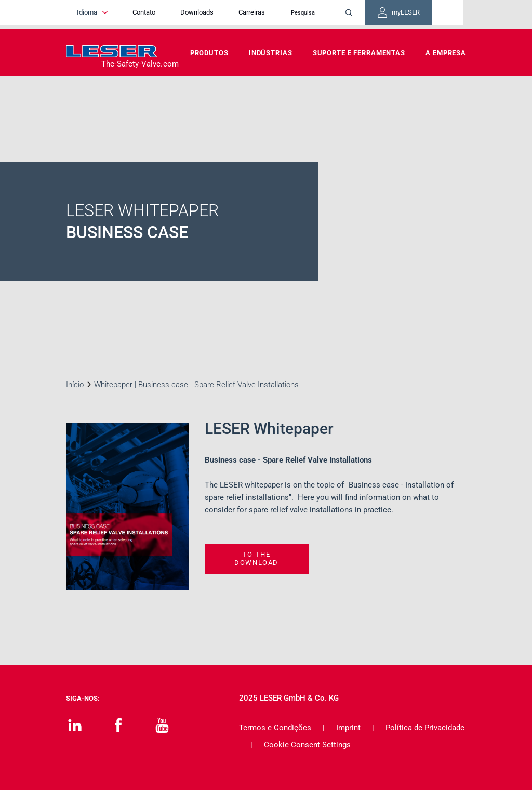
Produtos (209, 53)
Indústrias (271, 53)
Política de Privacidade (425, 728)
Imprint (348, 728)
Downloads (221, 14)
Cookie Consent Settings (307, 745)
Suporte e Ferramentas (359, 53)
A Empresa (446, 53)
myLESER (432, 15)
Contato (168, 14)
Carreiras (276, 14)
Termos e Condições (275, 728)
